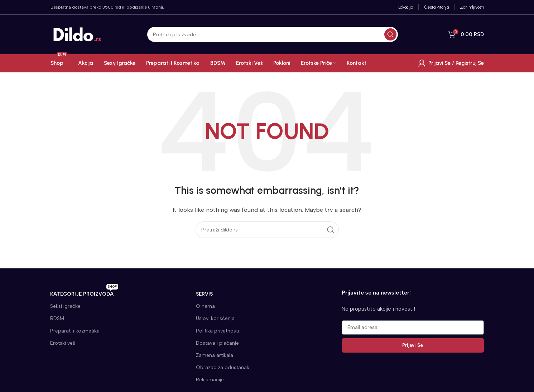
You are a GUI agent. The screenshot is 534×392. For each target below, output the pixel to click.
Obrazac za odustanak (223, 367)
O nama (205, 306)
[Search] (273, 34)
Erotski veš (63, 343)
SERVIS (204, 294)
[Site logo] (77, 34)
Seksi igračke (65, 306)
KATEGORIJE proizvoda (84, 293)
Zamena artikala (215, 355)
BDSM (57, 318)
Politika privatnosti (217, 331)
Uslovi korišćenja (215, 318)
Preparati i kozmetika (75, 331)
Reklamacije (210, 380)
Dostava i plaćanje (217, 343)
